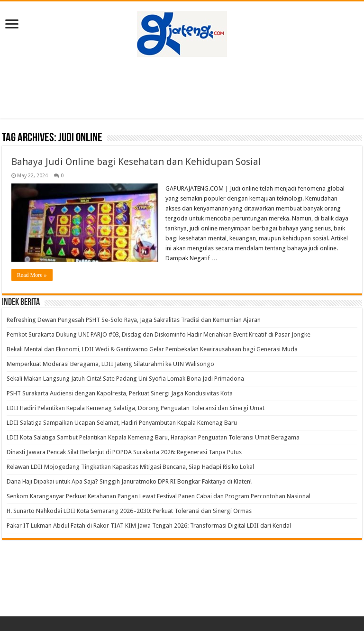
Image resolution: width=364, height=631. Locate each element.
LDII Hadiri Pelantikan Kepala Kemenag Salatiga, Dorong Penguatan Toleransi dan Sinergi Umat (136, 408)
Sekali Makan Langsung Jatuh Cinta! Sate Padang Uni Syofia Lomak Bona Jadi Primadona (125, 379)
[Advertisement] (182, 88)
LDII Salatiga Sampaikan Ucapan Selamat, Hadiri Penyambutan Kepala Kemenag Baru (122, 423)
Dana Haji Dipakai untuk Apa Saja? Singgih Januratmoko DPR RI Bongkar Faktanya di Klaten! (129, 481)
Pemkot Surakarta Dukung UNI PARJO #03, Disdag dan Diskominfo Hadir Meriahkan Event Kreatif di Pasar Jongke (159, 334)
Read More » (32, 275)
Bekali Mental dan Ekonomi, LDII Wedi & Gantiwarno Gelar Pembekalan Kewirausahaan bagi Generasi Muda (154, 349)
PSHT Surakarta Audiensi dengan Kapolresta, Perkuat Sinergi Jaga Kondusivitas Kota (120, 393)
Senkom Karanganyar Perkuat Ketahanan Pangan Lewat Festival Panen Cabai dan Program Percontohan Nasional (159, 496)
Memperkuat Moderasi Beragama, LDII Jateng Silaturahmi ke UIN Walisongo (110, 364)
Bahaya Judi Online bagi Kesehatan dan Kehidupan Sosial (136, 162)
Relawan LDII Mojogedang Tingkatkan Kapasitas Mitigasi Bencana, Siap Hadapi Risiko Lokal (130, 467)
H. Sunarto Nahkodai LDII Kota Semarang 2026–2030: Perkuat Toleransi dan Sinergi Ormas (129, 511)
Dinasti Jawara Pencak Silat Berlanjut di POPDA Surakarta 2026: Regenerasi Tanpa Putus (124, 452)
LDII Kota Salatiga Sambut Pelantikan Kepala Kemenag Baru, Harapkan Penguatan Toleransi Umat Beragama (153, 437)
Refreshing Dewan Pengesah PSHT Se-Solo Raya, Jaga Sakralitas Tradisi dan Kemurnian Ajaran (134, 320)
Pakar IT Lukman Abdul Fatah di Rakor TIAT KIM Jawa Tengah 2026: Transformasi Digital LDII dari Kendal (149, 526)
